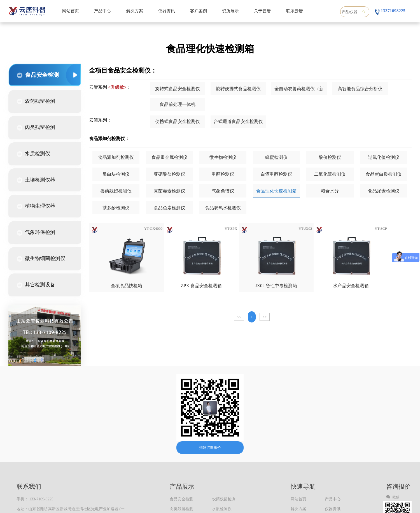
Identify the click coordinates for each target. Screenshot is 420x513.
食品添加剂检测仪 (116, 157)
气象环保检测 (36, 233)
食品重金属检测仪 (169, 157)
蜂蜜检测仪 (276, 157)
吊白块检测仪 (116, 174)
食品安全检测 (38, 75)
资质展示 (230, 11)
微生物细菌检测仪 (41, 259)
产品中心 (102, 11)
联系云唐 (295, 11)
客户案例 (199, 11)
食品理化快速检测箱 (276, 191)
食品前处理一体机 (178, 104)
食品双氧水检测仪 (223, 208)
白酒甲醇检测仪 (276, 174)
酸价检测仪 (330, 157)
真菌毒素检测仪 (169, 191)
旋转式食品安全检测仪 (178, 89)
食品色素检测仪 (169, 208)
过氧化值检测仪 (384, 157)
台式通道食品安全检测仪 (238, 121)
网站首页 (71, 11)
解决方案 (135, 11)
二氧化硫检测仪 (330, 174)
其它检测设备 (36, 285)
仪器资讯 (167, 11)
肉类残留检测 (36, 127)
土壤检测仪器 (36, 180)
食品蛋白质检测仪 (384, 174)
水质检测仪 (33, 154)
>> (265, 317)
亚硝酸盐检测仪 (169, 174)
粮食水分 (330, 191)
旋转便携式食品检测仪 (238, 89)
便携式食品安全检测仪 (178, 121)
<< (239, 317)
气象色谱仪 (223, 191)
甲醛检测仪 (223, 174)
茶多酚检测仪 (116, 208)
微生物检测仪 (223, 157)
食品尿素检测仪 (384, 191)
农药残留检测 (36, 101)
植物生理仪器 (36, 206)
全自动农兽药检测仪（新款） (299, 91)
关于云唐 (262, 11)
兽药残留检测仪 (116, 191)
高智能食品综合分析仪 (360, 89)
